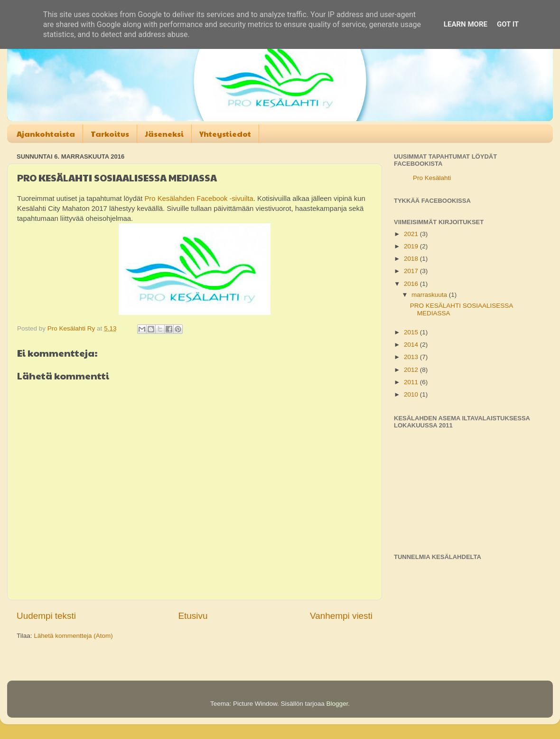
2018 (412, 259)
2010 (412, 394)
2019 (412, 246)
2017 (412, 271)
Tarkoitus (110, 134)
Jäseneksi (164, 134)
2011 (412, 382)
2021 (412, 234)
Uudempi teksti (46, 616)
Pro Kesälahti (432, 178)
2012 (412, 370)
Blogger (337, 704)
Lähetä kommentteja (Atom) (73, 636)
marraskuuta (430, 295)
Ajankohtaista (46, 134)
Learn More (466, 24)
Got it (508, 24)
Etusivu (193, 616)
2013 (412, 357)
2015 (412, 332)
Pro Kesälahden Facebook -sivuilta (199, 199)
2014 (412, 345)
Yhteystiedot (225, 134)
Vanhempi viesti (341, 616)
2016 (412, 284)
